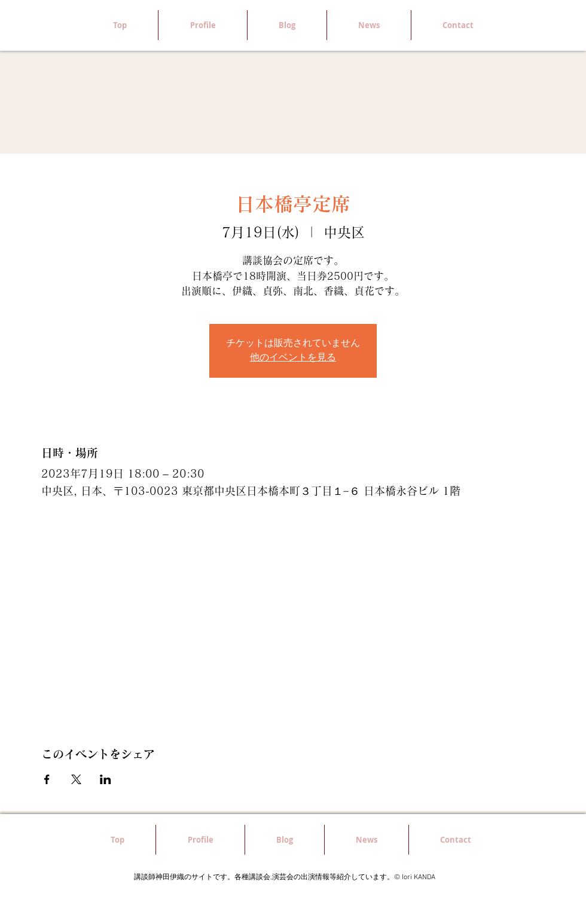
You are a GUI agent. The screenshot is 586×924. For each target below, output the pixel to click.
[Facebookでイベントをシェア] (47, 779)
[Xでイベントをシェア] (76, 779)
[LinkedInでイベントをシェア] (106, 779)
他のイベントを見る (293, 358)
